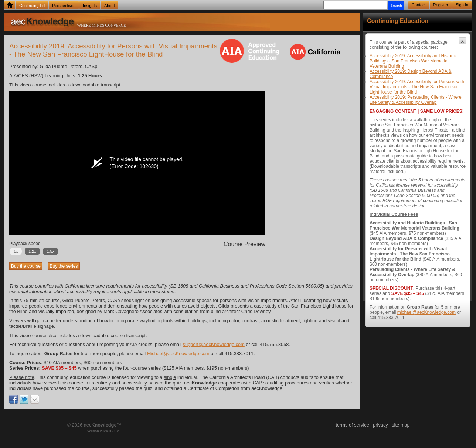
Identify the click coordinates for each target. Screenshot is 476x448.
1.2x (32, 251)
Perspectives (64, 6)
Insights (90, 6)
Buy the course (26, 266)
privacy (380, 425)
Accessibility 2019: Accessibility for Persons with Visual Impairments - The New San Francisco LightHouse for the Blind (417, 87)
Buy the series (64, 266)
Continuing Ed (32, 6)
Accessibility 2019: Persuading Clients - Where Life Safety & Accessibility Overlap (416, 100)
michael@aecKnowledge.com (426, 312)
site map (401, 425)
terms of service (352, 425)
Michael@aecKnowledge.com (178, 354)
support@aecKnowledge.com (213, 344)
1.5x (50, 251)
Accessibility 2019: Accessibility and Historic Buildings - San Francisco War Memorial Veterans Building (413, 61)
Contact (419, 5)
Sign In (462, 5)
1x (16, 251)
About (110, 6)
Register (441, 5)
